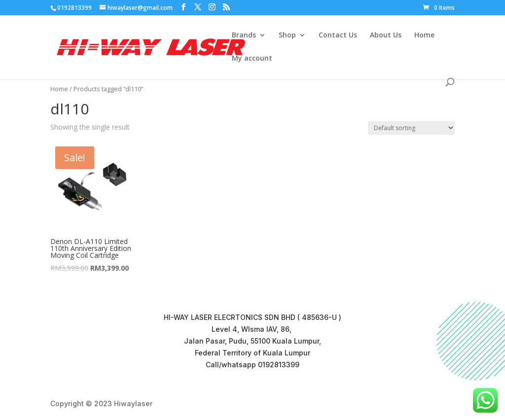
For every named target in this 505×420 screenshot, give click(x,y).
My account (252, 59)
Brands (244, 35)
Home (424, 35)
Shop (287, 35)
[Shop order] (411, 128)
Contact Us (338, 35)
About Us (386, 35)
